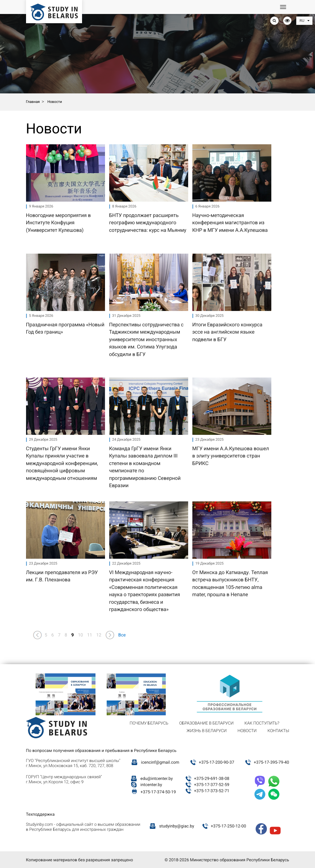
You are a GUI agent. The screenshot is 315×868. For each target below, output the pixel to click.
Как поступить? (262, 723)
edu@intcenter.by (157, 779)
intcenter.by (151, 785)
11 (90, 635)
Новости (247, 731)
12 (99, 635)
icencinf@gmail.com (160, 762)
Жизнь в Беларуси (207, 731)
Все (122, 635)
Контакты (278, 731)
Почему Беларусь (149, 723)
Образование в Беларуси (206, 723)
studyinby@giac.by (177, 826)
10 (80, 635)
